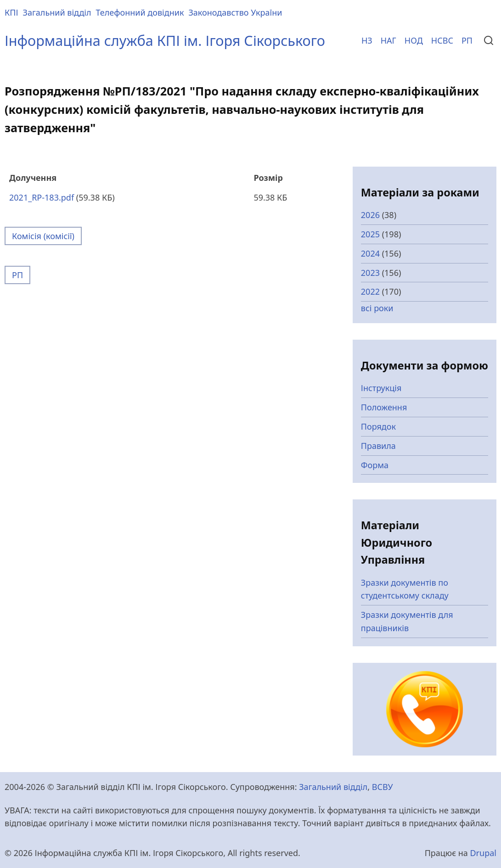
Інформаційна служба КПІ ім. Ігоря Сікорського (165, 40)
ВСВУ (383, 787)
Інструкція (381, 388)
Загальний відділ (57, 12)
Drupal (483, 853)
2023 (370, 273)
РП (467, 40)
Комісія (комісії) (43, 236)
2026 (370, 215)
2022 (370, 291)
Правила (378, 446)
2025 (370, 234)
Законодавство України (235, 12)
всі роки (377, 308)
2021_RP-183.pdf (42, 197)
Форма (375, 465)
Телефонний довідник (140, 12)
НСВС (442, 40)
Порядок (378, 426)
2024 (370, 253)
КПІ (11, 12)
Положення (384, 407)
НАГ (388, 40)
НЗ (367, 40)
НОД (414, 40)
